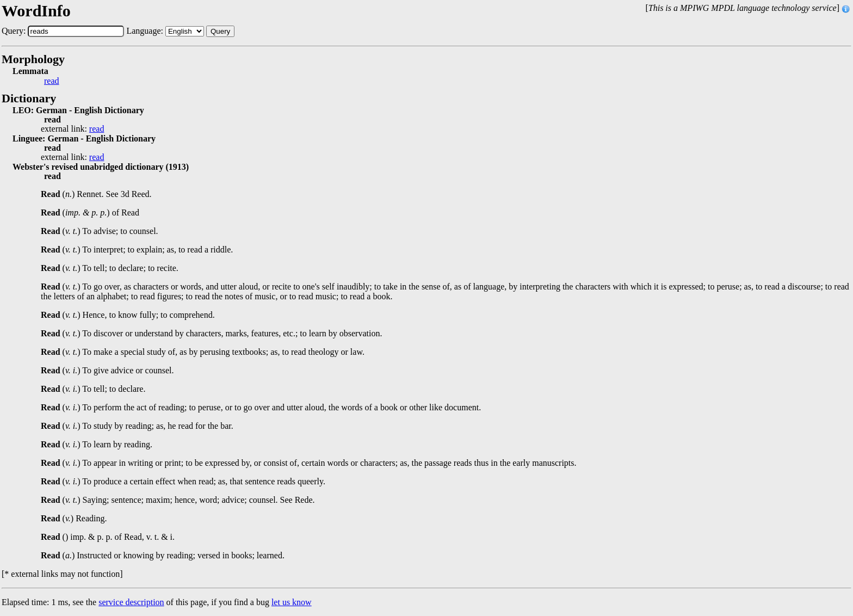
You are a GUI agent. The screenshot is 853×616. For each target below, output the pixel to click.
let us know (292, 602)
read (52, 81)
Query (220, 31)
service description (131, 602)
